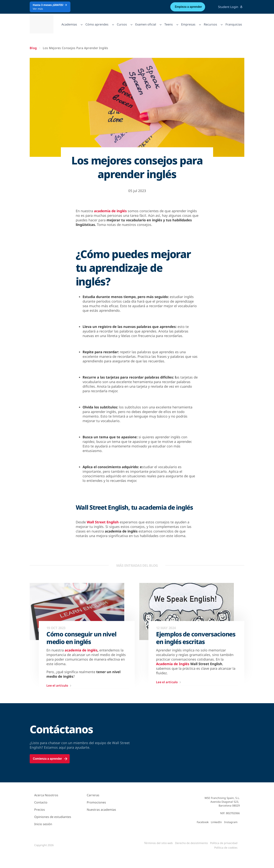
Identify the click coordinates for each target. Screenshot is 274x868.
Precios (40, 810)
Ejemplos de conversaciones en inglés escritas (196, 638)
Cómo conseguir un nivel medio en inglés (81, 638)
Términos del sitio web (158, 843)
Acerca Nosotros (46, 795)
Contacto (41, 802)
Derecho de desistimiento (191, 843)
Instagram (231, 822)
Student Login (230, 7)
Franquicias (234, 24)
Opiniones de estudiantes (53, 817)
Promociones (96, 802)
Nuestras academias (101, 810)
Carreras (93, 795)
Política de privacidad (224, 843)
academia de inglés (110, 211)
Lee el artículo (60, 686)
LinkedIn (216, 822)
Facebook (203, 822)
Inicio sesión (43, 824)
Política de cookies (226, 848)
